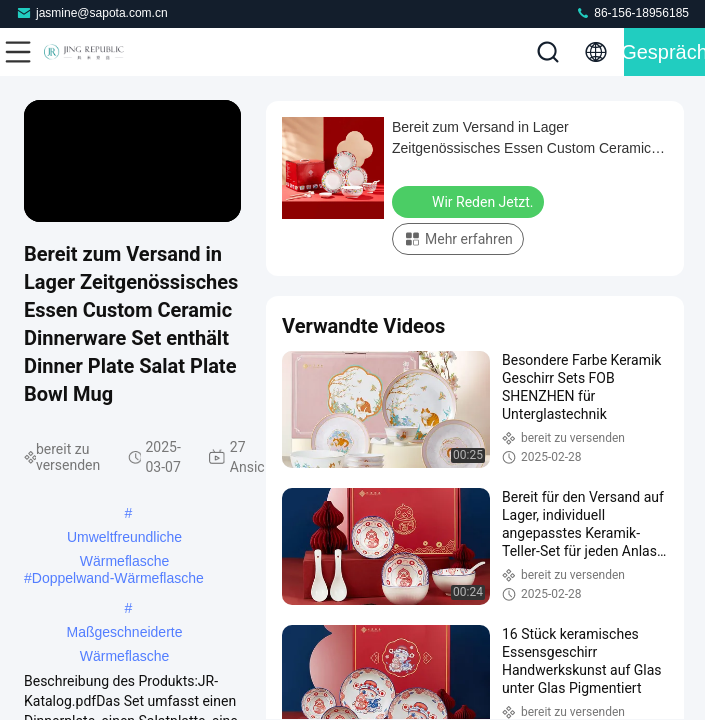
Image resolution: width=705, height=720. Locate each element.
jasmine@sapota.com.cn (92, 12)
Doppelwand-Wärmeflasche (118, 578)
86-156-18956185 (632, 12)
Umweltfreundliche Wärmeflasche (124, 539)
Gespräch (664, 52)
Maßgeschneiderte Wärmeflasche (125, 634)
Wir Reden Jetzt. (470, 201)
